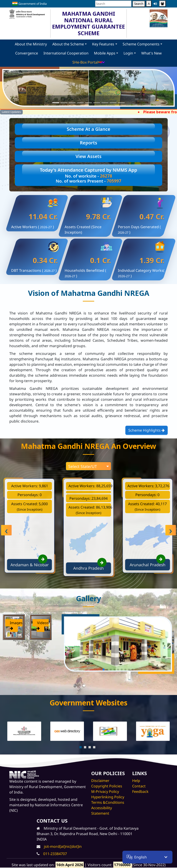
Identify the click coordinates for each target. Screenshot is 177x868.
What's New (152, 53)
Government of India (29, 4)
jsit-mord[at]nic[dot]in (63, 846)
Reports (88, 143)
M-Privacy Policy (105, 791)
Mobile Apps (105, 53)
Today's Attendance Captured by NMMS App (88, 175)
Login (128, 53)
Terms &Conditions (108, 802)
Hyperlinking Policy (108, 797)
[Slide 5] (88, 103)
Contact (139, 786)
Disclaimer (100, 781)
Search (139, 4)
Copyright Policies (107, 786)
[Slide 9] (121, 103)
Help (136, 781)
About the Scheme (68, 44)
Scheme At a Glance (88, 129)
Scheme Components (141, 44)
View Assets (88, 156)
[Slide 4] (80, 103)
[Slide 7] (105, 103)
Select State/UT (88, 466)
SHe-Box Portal (89, 62)
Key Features (103, 44)
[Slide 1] (56, 103)
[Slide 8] (113, 103)
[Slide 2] (64, 103)
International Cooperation (66, 53)
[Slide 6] (97, 103)
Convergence (27, 53)
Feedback (140, 791)
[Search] (113, 4)
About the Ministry (31, 44)
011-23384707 (55, 854)
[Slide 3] (72, 103)
